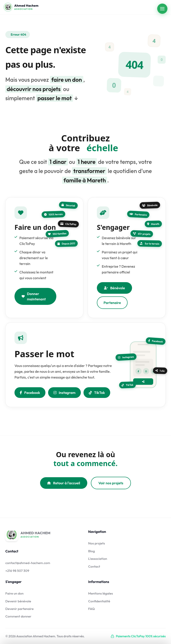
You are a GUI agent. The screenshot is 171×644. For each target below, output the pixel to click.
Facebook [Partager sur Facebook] (30, 395)
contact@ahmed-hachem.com (28, 563)
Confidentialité (99, 601)
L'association (98, 559)
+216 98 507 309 (17, 571)
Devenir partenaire (19, 609)
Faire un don (14, 593)
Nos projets (97, 543)
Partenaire (112, 309)
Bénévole (114, 294)
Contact (94, 566)
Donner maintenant (34, 299)
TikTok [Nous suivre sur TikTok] (97, 395)
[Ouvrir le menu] (162, 9)
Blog (92, 551)
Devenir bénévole (18, 601)
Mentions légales (101, 593)
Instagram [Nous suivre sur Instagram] (64, 395)
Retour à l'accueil (64, 483)
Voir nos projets (111, 483)
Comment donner (18, 616)
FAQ (92, 609)
